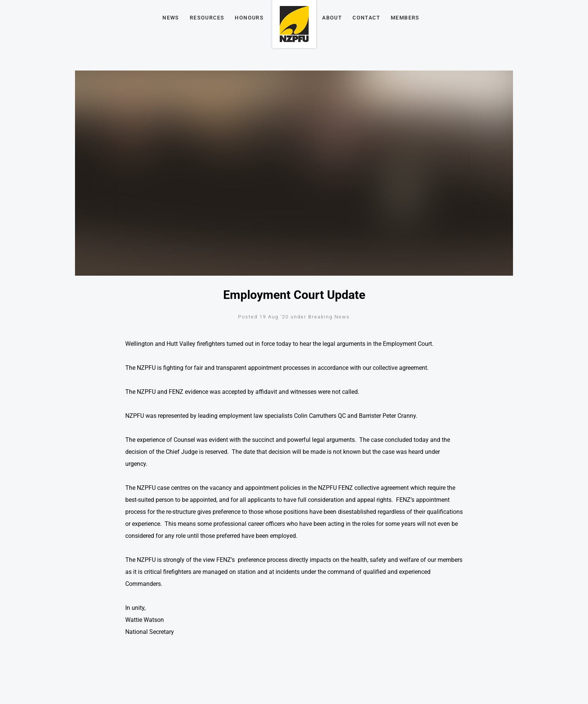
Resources (207, 18)
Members (405, 18)
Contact (366, 18)
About (332, 18)
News (171, 18)
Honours (249, 18)
